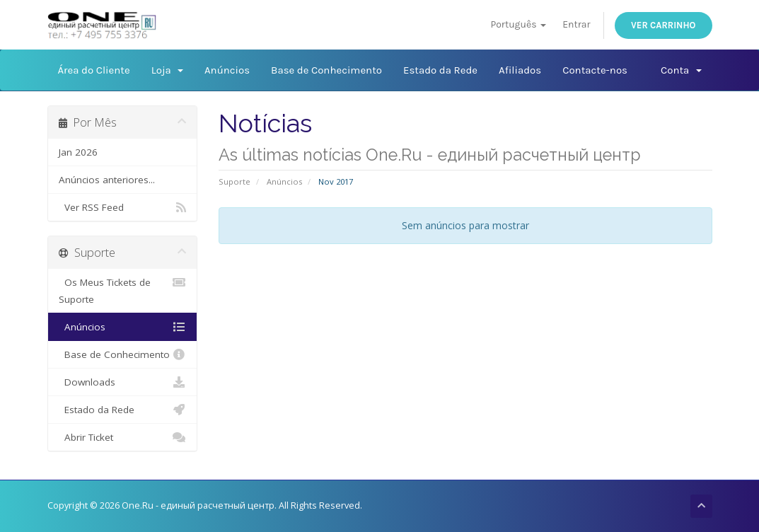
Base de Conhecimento (326, 70)
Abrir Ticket (123, 437)
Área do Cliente (94, 70)
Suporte (234, 181)
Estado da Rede (440, 70)
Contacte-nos (595, 70)
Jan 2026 (78, 152)
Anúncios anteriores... (107, 180)
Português (518, 24)
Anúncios (227, 70)
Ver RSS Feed (123, 207)
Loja (167, 70)
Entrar (576, 24)
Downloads (123, 382)
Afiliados (520, 70)
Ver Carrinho (664, 25)
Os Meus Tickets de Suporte (123, 290)
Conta (681, 70)
